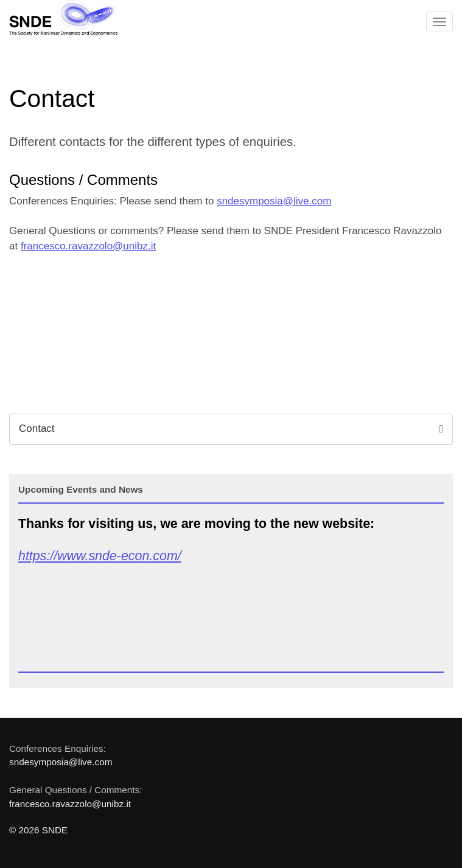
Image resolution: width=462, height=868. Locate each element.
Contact (231, 428)
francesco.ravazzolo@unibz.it (88, 246)
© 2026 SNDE (38, 830)
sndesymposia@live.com (274, 201)
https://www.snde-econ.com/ (100, 556)
